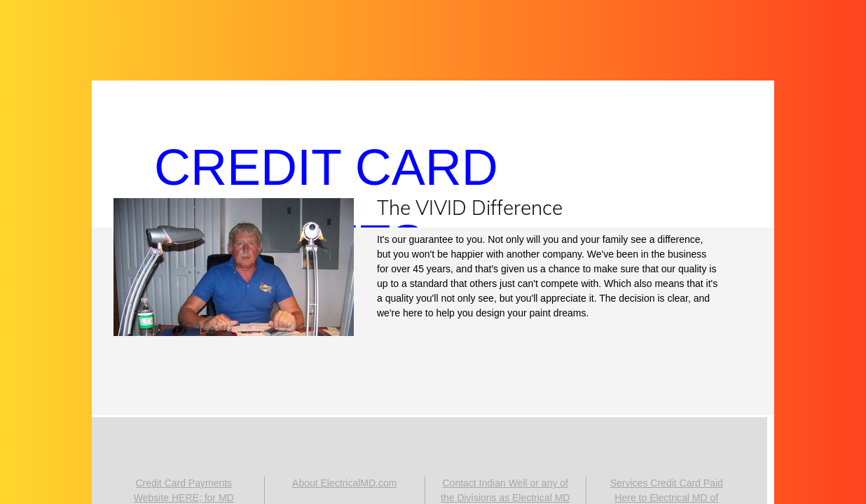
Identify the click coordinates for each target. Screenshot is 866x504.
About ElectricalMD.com (344, 483)
